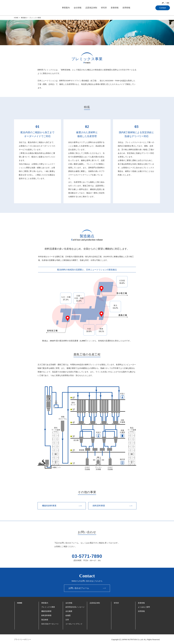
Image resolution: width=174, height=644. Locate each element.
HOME (20, 602)
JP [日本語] (163, 3)
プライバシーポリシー (23, 639)
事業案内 (66, 8)
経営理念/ (75, 606)
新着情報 (115, 8)
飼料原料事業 (46, 615)
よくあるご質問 (144, 606)
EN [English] (168, 3)
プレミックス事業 (48, 606)
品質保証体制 (91, 8)
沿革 (67, 619)
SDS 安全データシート (50, 623)
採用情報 (126, 8)
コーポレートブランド (74, 623)
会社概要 (69, 611)
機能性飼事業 (46, 611)
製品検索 (45, 619)
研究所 (104, 8)
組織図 (68, 615)
